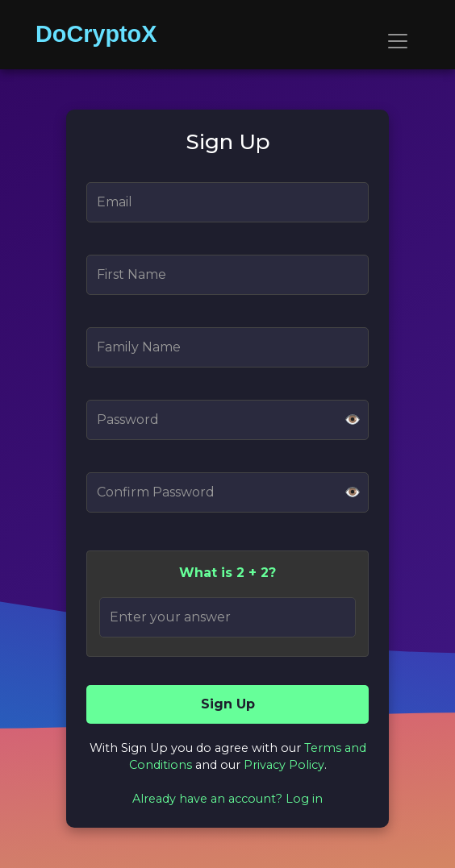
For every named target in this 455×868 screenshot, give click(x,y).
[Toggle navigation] (398, 41)
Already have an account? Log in (227, 799)
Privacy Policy (284, 765)
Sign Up (228, 704)
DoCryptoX (96, 34)
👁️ (353, 419)
